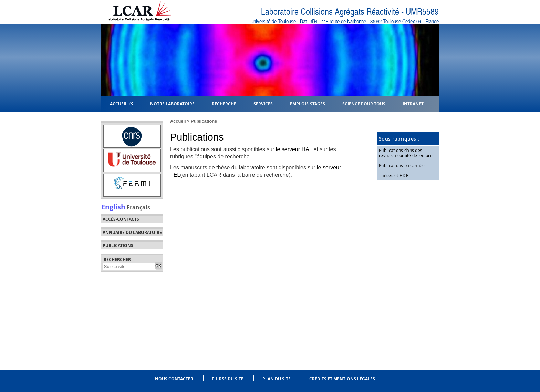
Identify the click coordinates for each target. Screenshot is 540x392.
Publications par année (402, 165)
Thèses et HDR (394, 175)
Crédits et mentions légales (342, 379)
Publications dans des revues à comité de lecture (406, 153)
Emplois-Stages (308, 104)
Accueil (121, 104)
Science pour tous (364, 104)
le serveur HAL (294, 149)
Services (263, 104)
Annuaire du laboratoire (132, 233)
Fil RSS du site (228, 379)
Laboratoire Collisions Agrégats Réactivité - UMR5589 (350, 12)
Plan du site (277, 379)
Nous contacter (174, 379)
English (113, 207)
